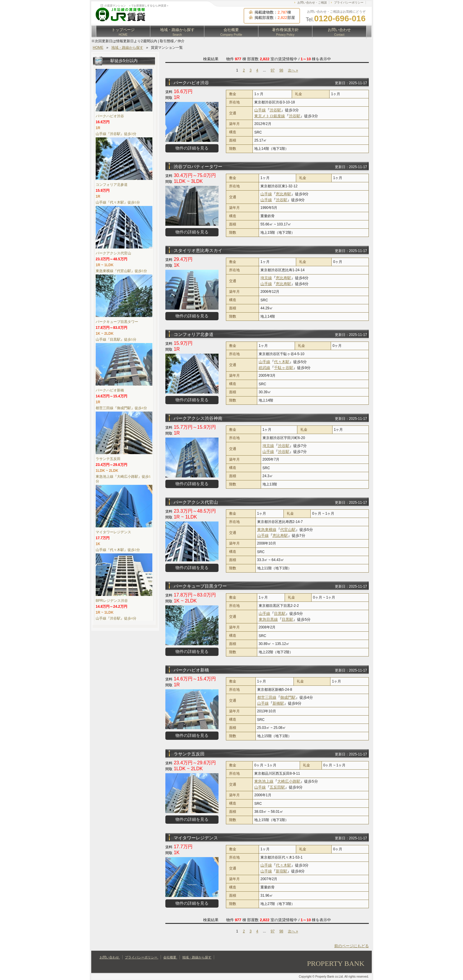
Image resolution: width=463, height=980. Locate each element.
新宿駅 (282, 871)
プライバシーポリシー (349, 3)
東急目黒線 (268, 619)
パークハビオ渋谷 (191, 83)
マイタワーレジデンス (196, 838)
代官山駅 (288, 530)
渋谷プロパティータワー (198, 166)
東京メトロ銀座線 (270, 116)
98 (281, 70)
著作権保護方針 (285, 32)
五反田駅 (277, 787)
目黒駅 (280, 613)
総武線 (264, 368)
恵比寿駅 (283, 194)
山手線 (260, 110)
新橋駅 (278, 703)
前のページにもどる (352, 946)
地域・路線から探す (177, 32)
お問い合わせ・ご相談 (312, 3)
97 (273, 70)
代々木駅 (282, 362)
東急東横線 (267, 530)
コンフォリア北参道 (194, 334)
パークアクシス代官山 (196, 502)
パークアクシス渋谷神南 (198, 418)
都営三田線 (267, 697)
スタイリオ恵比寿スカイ (198, 250)
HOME (98, 48)
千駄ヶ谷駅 (284, 368)
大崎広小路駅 (289, 781)
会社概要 (231, 32)
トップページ (123, 32)
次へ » (293, 70)
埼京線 (266, 278)
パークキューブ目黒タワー (200, 586)
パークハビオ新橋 (191, 670)
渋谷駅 (275, 110)
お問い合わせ (339, 32)
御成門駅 (288, 697)
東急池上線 (264, 781)
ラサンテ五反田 (189, 754)
